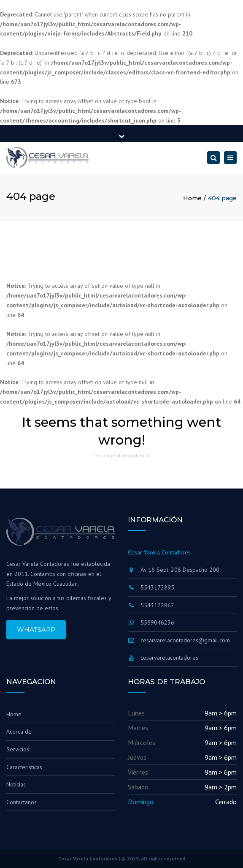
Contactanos (22, 802)
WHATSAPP (36, 629)
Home (192, 198)
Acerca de (19, 732)
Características (24, 767)
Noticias (16, 784)
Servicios (18, 749)
